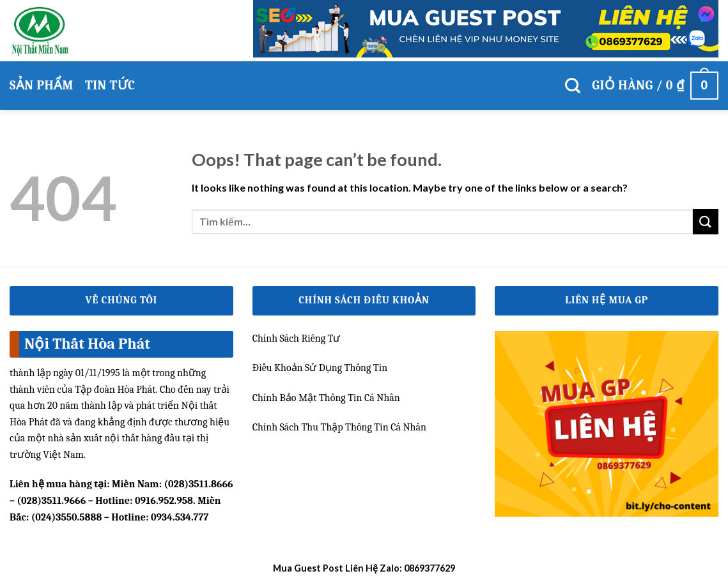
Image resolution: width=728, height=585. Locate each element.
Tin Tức (110, 85)
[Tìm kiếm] (573, 86)
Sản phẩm (42, 85)
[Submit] (706, 221)
